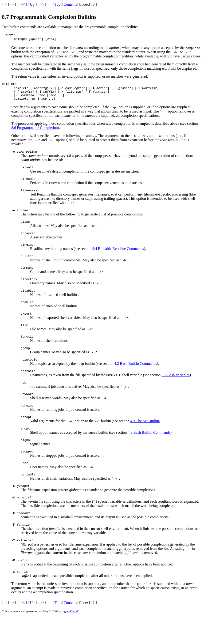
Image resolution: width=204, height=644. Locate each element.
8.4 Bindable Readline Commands (118, 258)
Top (57, 4)
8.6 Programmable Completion (35, 132)
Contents (70, 4)
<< (23, 4)
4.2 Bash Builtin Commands (135, 380)
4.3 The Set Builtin (145, 441)
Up (32, 4)
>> (42, 4)
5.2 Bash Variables (176, 393)
